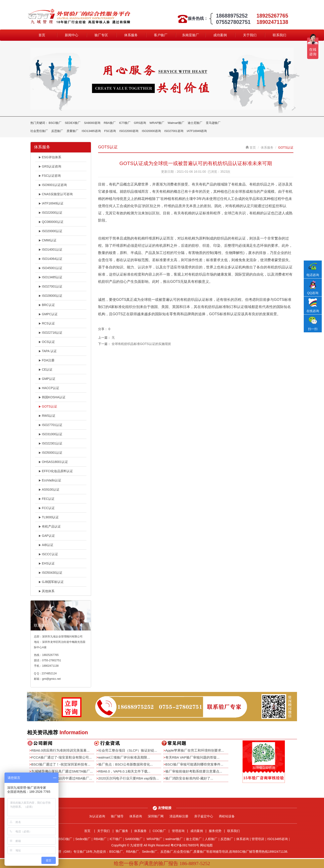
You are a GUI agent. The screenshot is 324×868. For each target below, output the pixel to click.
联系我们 (279, 35)
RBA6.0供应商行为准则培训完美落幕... (60, 750)
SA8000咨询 (92, 123)
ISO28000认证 (50, 296)
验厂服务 (122, 831)
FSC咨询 (110, 131)
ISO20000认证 (50, 231)
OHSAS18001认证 (53, 462)
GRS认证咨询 (50, 166)
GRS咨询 (140, 123)
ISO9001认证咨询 (53, 185)
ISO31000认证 (50, 434)
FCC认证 (47, 508)
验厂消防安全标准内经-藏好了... (189, 778)
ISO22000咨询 (129, 131)
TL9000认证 (49, 517)
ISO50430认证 (50, 573)
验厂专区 (101, 35)
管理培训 (258, 839)
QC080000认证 (51, 222)
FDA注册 (46, 360)
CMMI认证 (47, 240)
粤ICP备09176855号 (185, 845)
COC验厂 (159, 831)
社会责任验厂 (39, 131)
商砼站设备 (227, 816)
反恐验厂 (57, 131)
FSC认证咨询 (50, 176)
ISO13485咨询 (91, 131)
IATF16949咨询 (197, 131)
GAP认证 (47, 536)
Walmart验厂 (176, 123)
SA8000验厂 (134, 839)
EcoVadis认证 (50, 480)
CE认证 (45, 369)
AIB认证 (46, 545)
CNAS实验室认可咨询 (56, 194)
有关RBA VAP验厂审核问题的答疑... (192, 757)
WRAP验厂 (157, 123)
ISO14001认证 (50, 249)
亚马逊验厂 (213, 123)
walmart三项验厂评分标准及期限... (124, 757)
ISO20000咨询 (151, 131)
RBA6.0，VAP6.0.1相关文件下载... (124, 771)
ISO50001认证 (50, 453)
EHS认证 (47, 563)
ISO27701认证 (50, 425)
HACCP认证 (49, 388)
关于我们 (250, 35)
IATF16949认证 (51, 203)
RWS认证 (47, 416)
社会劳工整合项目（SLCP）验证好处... (128, 750)
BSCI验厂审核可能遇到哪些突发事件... (194, 764)
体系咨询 (136, 816)
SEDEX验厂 (73, 123)
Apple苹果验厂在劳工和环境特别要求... (195, 750)
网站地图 (206, 845)
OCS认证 (47, 342)
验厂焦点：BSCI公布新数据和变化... (126, 764)
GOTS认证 (48, 406)
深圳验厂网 (156, 816)
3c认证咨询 (97, 816)
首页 (42, 35)
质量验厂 (72, 131)
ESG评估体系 (50, 157)
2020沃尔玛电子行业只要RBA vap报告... (129, 778)
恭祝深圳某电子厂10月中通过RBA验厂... (62, 778)
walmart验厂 (174, 839)
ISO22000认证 (50, 213)
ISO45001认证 (50, 268)
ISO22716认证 (50, 333)
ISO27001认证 (50, 286)
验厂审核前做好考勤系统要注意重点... (194, 771)
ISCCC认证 (48, 554)
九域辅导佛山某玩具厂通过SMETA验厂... (62, 771)
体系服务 (131, 35)
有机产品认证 (50, 526)
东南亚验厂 (190, 35)
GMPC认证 (48, 314)
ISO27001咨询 (174, 131)
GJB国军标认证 (51, 582)
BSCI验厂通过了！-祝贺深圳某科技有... (61, 764)
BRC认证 (47, 305)
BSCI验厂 (55, 123)
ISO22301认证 (50, 443)
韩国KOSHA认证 (52, 397)
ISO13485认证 (50, 277)
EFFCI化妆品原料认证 (56, 471)
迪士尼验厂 (195, 123)
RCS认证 (47, 323)
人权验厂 (211, 839)
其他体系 (46, 591)
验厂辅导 (117, 816)
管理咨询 (178, 831)
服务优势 (215, 831)
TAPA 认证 (48, 351)
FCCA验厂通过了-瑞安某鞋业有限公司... (61, 757)
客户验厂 (161, 35)
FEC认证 (46, 499)
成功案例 (220, 35)
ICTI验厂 (125, 123)
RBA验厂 (110, 123)
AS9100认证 (49, 490)
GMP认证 (47, 379)
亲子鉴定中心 (204, 816)
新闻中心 (72, 35)
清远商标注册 (179, 816)
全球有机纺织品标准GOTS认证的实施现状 (141, 344)
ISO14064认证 (50, 259)
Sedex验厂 (83, 839)
